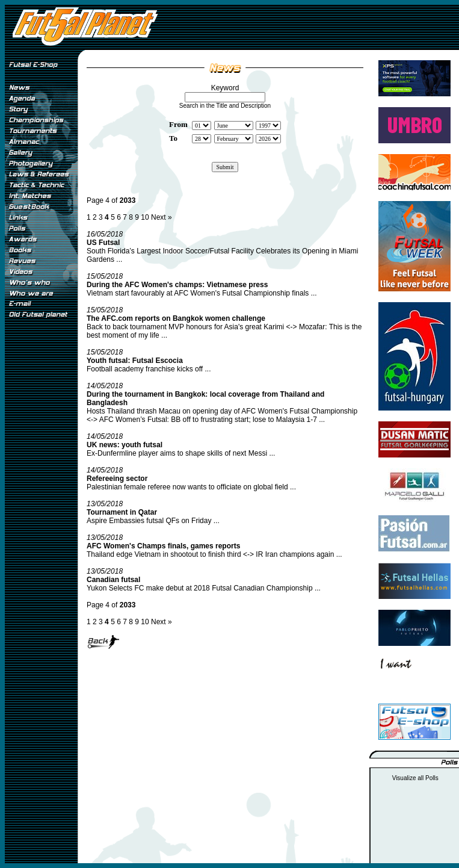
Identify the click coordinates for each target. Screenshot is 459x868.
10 (145, 217)
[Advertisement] (41, 523)
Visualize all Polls (415, 778)
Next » (162, 217)
